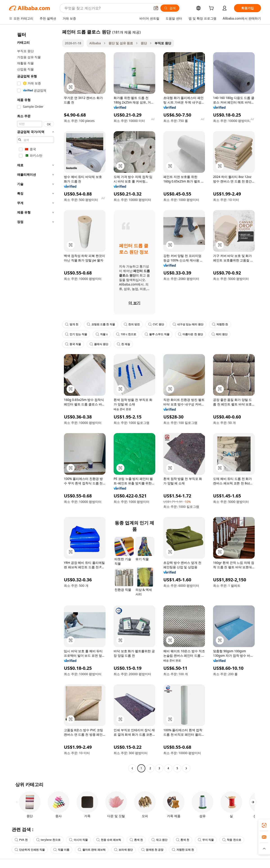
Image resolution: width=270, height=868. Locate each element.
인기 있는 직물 (76, 334)
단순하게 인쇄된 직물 (30, 850)
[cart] (212, 9)
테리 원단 (219, 334)
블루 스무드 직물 (157, 334)
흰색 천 (136, 840)
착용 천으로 (232, 840)
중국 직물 (73, 344)
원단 (144, 43)
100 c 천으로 (126, 334)
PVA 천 (21, 840)
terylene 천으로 (48, 840)
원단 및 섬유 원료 (121, 43)
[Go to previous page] (132, 768)
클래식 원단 (99, 344)
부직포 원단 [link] (163, 43)
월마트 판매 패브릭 (92, 850)
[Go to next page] (186, 768)
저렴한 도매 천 (183, 850)
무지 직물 (206, 840)
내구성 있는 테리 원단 (188, 324)
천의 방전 (132, 324)
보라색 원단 (123, 850)
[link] (264, 825)
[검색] (170, 8)
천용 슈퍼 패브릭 (109, 840)
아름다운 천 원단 (190, 334)
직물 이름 (61, 850)
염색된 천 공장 (152, 850)
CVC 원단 (156, 324)
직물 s (102, 334)
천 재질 (123, 344)
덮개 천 (72, 324)
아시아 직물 (78, 840)
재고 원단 (159, 840)
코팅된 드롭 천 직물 (101, 324)
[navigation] (34, 401)
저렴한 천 (220, 324)
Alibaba (95, 43)
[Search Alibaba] (107, 8)
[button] (156, 8)
